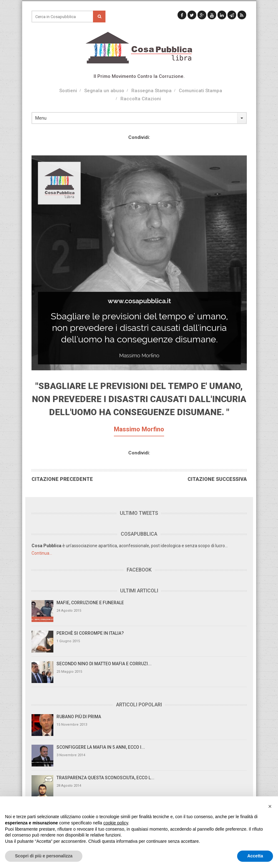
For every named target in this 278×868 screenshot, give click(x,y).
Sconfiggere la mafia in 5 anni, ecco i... (101, 747)
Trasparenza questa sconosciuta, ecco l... (105, 778)
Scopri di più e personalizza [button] (44, 856)
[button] (270, 806)
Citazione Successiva (217, 479)
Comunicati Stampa (200, 91)
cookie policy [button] (116, 823)
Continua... (42, 553)
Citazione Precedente (62, 479)
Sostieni (68, 91)
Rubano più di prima (79, 717)
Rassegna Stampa (151, 91)
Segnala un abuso (104, 91)
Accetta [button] (255, 856)
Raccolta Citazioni (141, 99)
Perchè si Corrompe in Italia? (90, 633)
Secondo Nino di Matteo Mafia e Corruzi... (104, 664)
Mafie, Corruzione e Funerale (90, 603)
